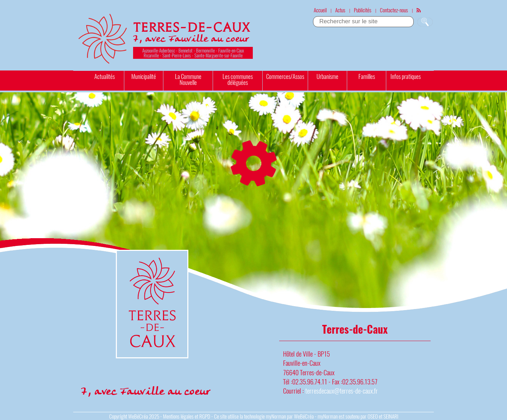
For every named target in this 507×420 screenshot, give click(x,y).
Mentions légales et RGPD (187, 416)
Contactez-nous (394, 10)
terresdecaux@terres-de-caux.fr (342, 391)
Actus (340, 10)
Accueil (320, 10)
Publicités (363, 10)
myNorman (276, 416)
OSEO (373, 416)
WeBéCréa (138, 416)
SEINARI (391, 416)
